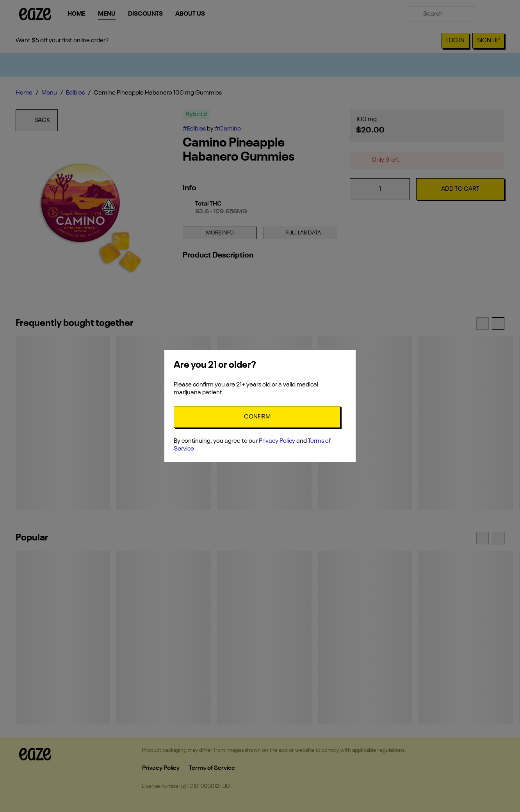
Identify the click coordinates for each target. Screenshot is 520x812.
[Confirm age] (257, 417)
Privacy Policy (277, 441)
